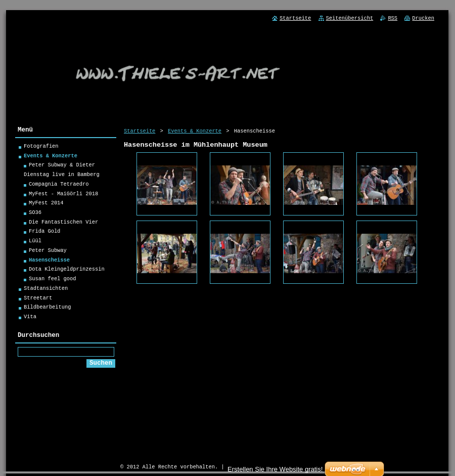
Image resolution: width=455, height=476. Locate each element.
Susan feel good (53, 280)
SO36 (35, 214)
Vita (30, 318)
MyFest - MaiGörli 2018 (63, 195)
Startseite (140, 131)
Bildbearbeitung (48, 309)
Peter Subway (48, 252)
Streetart (38, 299)
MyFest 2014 (46, 204)
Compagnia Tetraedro (59, 186)
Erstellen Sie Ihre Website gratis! (275, 469)
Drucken (423, 18)
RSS (393, 18)
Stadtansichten (46, 290)
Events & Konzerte (195, 131)
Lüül (35, 242)
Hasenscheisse (49, 262)
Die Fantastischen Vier (63, 224)
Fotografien (41, 148)
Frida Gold (44, 233)
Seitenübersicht (350, 18)
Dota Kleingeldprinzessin (67, 271)
